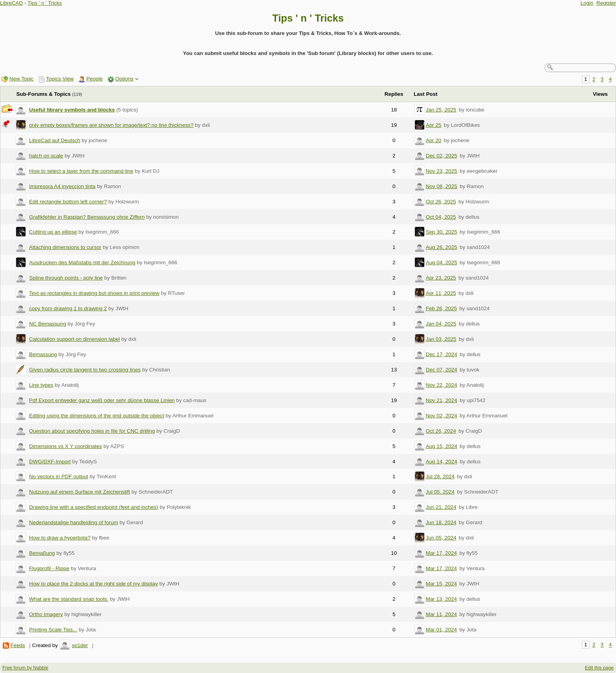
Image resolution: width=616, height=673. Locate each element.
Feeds (17, 645)
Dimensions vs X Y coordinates (65, 446)
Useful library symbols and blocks (72, 110)
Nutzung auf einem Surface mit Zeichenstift (80, 492)
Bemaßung (42, 553)
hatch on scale (46, 156)
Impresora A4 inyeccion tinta (62, 186)
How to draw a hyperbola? (60, 538)
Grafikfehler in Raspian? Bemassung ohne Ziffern (87, 217)
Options (124, 79)
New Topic (22, 79)
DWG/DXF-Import (50, 462)
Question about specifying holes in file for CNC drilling (92, 431)
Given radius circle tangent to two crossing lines (85, 370)
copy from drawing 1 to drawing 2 (68, 308)
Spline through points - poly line (66, 278)
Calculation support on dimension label (74, 339)
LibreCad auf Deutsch (55, 140)
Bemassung (43, 354)
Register (606, 3)
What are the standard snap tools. (69, 599)
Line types (41, 385)
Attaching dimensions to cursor (65, 247)
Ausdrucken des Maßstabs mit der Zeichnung (82, 262)
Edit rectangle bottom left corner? (68, 202)
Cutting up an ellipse (53, 232)
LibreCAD (11, 3)
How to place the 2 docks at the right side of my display (93, 584)
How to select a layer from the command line (81, 171)
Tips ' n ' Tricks (45, 3)
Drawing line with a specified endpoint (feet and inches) (94, 507)
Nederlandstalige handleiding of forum (73, 522)
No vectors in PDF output (59, 476)
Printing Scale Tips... (53, 630)
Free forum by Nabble (25, 668)
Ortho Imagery (46, 614)
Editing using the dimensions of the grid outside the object (97, 416)
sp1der (80, 645)
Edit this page (599, 668)
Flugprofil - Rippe (49, 568)
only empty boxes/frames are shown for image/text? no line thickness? (111, 125)
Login (587, 3)
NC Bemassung (48, 324)
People (95, 79)
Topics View (60, 79)
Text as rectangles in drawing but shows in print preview (94, 293)
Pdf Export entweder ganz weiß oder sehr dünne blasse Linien (102, 400)
